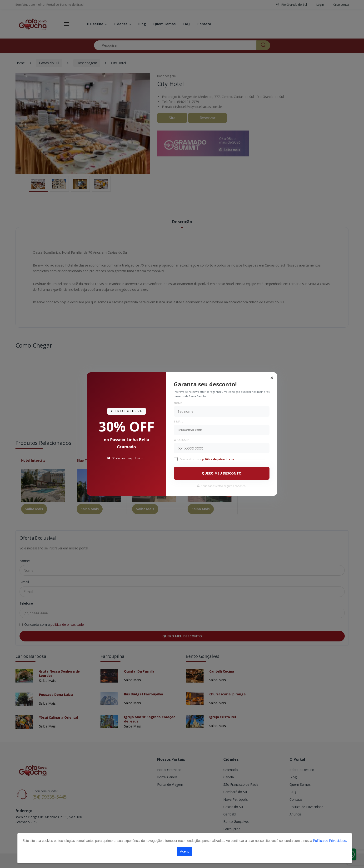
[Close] (272, 378)
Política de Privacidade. (330, 841)
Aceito (185, 851)
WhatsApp (181, 440)
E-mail (178, 421)
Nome (178, 403)
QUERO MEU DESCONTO (222, 473)
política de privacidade (218, 459)
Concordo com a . (207, 459)
